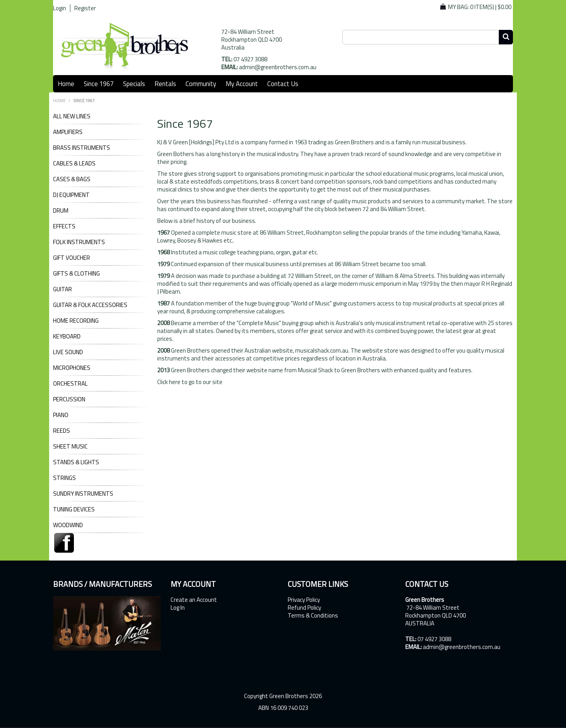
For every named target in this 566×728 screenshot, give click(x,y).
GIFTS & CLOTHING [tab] (76, 274)
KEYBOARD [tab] (67, 336)
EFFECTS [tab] (64, 226)
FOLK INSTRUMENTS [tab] (79, 242)
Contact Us (283, 84)
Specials (134, 84)
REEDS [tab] (62, 431)
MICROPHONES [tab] (72, 368)
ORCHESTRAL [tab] (70, 384)
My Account (242, 84)
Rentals (165, 84)
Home (66, 84)
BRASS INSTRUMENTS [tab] (82, 148)
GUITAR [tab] (62, 289)
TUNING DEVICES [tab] (74, 509)
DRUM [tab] (61, 211)
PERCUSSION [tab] (69, 399)
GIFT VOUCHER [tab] (72, 258)
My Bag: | (480, 7)
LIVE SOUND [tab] (68, 352)
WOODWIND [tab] (68, 525)
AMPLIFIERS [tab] (68, 132)
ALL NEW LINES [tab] (72, 116)
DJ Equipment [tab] (71, 195)
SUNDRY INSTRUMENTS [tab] (83, 494)
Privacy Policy (304, 600)
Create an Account (194, 600)
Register (85, 8)
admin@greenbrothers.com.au (278, 67)
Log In (178, 608)
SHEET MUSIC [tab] (70, 447)
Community (201, 84)
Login (60, 8)
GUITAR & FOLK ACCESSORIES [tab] (90, 305)
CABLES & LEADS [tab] (74, 164)
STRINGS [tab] (64, 478)
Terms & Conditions (313, 616)
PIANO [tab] (61, 415)
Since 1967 (99, 84)
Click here (169, 382)
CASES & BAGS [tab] (72, 179)
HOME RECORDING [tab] (76, 321)
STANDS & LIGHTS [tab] (76, 462)
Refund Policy (304, 608)
